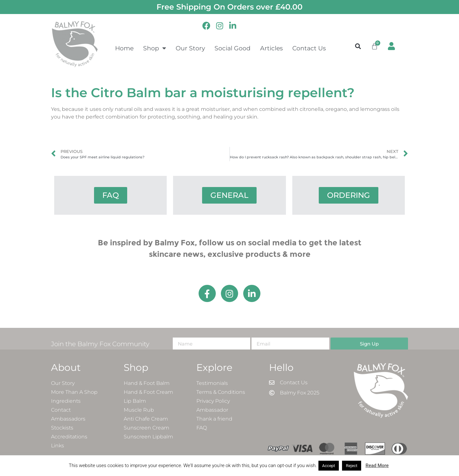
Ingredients (66, 401)
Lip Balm (135, 401)
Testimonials (212, 383)
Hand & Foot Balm (147, 383)
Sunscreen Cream (146, 428)
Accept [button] (329, 466)
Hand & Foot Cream (148, 392)
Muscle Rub (139, 410)
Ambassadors (68, 419)
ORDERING (349, 195)
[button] (358, 46)
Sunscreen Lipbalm (148, 437)
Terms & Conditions (221, 392)
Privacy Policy (213, 401)
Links (58, 446)
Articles (271, 48)
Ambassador (212, 410)
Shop (155, 48)
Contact (61, 410)
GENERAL (229, 195)
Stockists (62, 428)
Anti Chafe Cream (146, 419)
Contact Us (309, 48)
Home (124, 48)
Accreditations (69, 437)
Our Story (190, 48)
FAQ (111, 195)
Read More (377, 465)
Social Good (233, 48)
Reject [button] (352, 466)
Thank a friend (214, 419)
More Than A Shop (74, 392)
